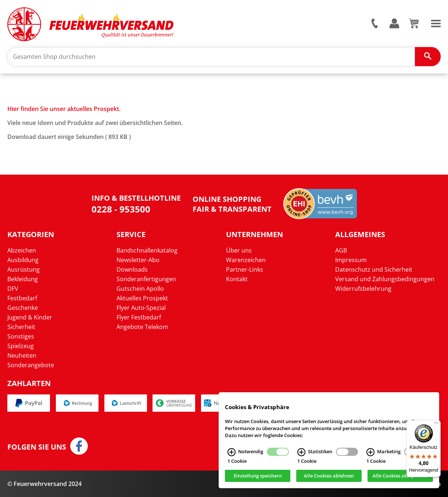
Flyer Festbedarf (139, 317)
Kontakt (237, 279)
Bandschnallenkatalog (147, 250)
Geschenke (23, 308)
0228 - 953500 (121, 209)
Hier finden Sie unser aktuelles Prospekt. (64, 109)
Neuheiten (22, 355)
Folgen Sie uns (37, 447)
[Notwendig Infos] (232, 456)
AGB (341, 250)
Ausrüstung (24, 269)
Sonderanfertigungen (146, 279)
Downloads (132, 269)
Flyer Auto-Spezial (141, 308)
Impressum (351, 260)
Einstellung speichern (258, 480)
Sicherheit (21, 327)
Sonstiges (21, 336)
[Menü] (436, 425)
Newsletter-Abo (138, 260)
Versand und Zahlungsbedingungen (385, 279)
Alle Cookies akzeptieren (400, 480)
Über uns (239, 250)
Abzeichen (22, 250)
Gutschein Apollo (140, 289)
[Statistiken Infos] (301, 456)
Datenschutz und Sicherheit (374, 269)
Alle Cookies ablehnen (329, 480)
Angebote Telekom (142, 327)
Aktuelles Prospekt (142, 298)
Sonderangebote (31, 365)
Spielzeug (21, 346)
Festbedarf (22, 298)
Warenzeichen (246, 260)
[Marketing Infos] (370, 456)
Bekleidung (23, 279)
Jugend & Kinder (30, 317)
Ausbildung (23, 260)
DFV (13, 289)
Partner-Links (245, 269)
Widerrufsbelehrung (363, 289)
